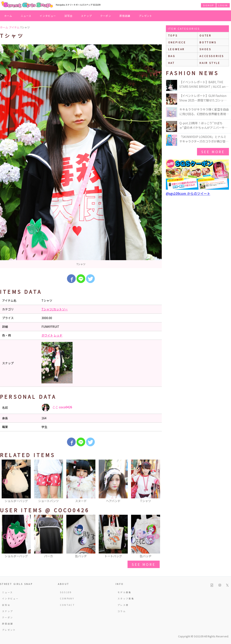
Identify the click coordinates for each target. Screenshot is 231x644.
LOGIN (223, 5)
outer (205, 35)
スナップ (86, 16)
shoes (205, 49)
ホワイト (47, 335)
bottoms (208, 42)
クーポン (106, 16)
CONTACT (67, 605)
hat (171, 63)
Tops (173, 35)
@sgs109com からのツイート (188, 193)
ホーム (8, 16)
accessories (212, 56)
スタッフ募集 (126, 598)
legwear (176, 49)
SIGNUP (208, 5)
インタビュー (48, 16)
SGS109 (66, 592)
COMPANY (67, 598)
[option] (81, 156)
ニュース (26, 16)
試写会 (69, 16)
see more (143, 564)
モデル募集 (125, 592)
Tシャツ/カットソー (55, 309)
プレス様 (123, 605)
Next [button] (157, 482)
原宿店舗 (125, 16)
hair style (210, 63)
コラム (122, 611)
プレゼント (146, 16)
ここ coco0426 (57, 407)
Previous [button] (5, 482)
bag (172, 56)
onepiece (177, 42)
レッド (58, 335)
